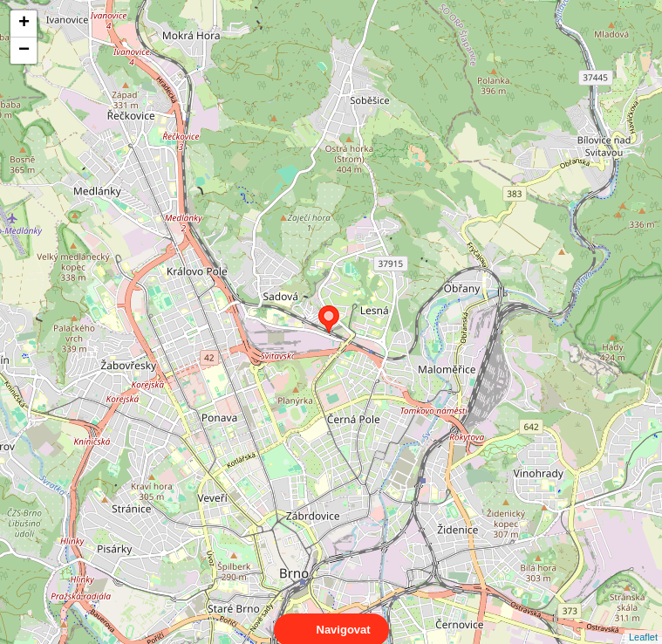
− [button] (24, 51)
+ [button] (24, 24)
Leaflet (643, 621)
